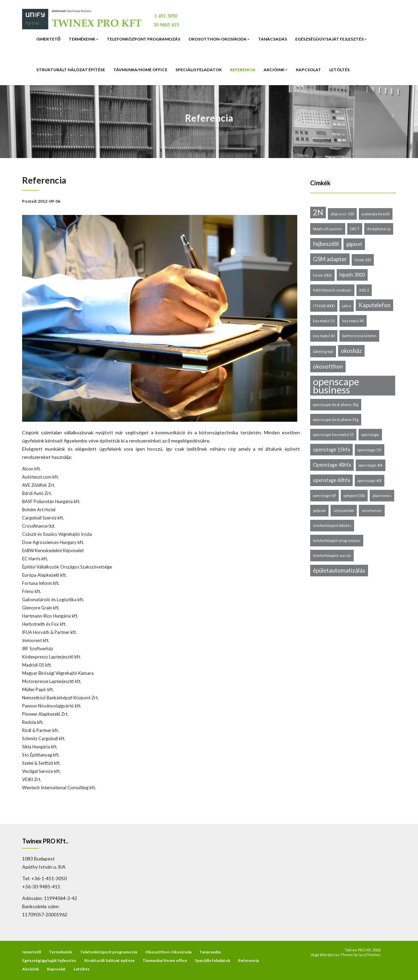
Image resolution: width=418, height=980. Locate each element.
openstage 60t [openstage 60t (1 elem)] (370, 480)
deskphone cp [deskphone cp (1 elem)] (379, 229)
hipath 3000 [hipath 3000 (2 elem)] (352, 275)
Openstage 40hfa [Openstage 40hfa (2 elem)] (332, 465)
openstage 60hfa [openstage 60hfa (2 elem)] (331, 480)
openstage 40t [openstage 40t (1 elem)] (371, 465)
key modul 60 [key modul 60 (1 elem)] (324, 336)
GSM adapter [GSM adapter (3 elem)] (330, 259)
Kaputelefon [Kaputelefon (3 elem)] (374, 305)
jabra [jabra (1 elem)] (347, 306)
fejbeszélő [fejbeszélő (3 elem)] (326, 244)
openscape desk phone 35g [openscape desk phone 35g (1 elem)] (336, 405)
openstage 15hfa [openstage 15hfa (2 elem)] (331, 449)
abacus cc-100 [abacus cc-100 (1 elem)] (342, 214)
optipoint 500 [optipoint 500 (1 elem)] (354, 495)
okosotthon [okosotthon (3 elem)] (328, 366)
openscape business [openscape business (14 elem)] (336, 386)
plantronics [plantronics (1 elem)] (382, 495)
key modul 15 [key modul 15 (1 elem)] (324, 321)
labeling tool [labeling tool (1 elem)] (323, 351)
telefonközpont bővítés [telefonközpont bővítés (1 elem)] (332, 525)
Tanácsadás (273, 39)
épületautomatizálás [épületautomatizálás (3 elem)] (339, 570)
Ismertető (48, 39)
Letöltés (339, 70)
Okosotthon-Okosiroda (219, 39)
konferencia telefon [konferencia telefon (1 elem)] (359, 336)
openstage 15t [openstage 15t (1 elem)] (370, 450)
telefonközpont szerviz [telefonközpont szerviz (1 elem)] (332, 555)
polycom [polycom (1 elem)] (319, 510)
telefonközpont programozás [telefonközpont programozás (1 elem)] (337, 540)
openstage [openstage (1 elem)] (370, 434)
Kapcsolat (308, 70)
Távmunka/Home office (140, 70)
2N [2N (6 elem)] (318, 212)
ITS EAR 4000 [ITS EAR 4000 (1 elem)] (324, 306)
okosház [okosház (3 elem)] (351, 351)
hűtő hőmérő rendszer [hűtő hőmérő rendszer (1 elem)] (332, 290)
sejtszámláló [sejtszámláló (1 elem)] (344, 510)
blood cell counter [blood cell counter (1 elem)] (328, 229)
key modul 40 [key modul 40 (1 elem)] (353, 321)
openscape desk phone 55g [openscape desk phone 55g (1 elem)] (336, 419)
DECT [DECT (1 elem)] (355, 229)
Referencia (243, 70)
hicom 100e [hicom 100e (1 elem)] (322, 275)
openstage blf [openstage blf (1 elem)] (324, 495)
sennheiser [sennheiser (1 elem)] (372, 510)
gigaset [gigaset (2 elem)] (354, 244)
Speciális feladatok (199, 70)
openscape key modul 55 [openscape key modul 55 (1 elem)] (333, 434)
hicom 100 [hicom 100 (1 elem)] (363, 260)
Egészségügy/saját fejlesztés (331, 39)
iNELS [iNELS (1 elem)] (364, 290)
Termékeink (84, 39)
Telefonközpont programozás (144, 39)
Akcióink (276, 70)
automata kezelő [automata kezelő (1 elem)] (376, 214)
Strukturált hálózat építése (71, 70)
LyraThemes (370, 955)
